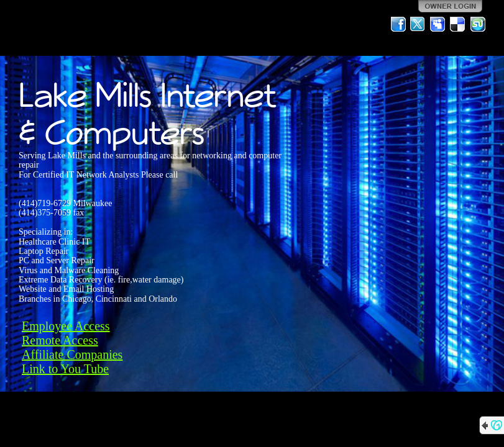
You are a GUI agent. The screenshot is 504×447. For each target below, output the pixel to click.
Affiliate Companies (72, 354)
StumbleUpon (478, 24)
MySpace (438, 24)
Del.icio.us (458, 24)
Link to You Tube (65, 369)
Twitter (418, 24)
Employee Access (66, 326)
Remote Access (60, 340)
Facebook (398, 24)
